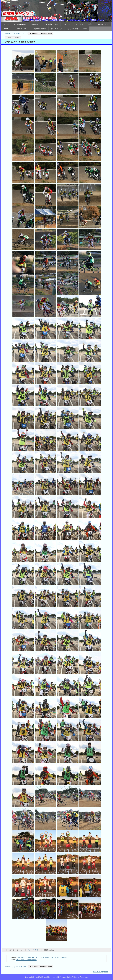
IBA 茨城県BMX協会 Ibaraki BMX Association (56, 11)
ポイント (67, 24)
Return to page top (101, 972)
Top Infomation (20, 24)
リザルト (79, 24)
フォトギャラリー (51, 24)
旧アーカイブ (57, 29)
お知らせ (35, 24)
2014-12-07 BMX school (26, 960)
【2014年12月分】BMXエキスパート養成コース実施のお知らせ (42, 958)
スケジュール (103, 24)
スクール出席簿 (40, 29)
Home (6, 24)
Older (17, 38)
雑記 (90, 24)
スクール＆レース (21, 29)
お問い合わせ (73, 29)
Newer (9, 38)
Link (85, 29)
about (6, 29)
